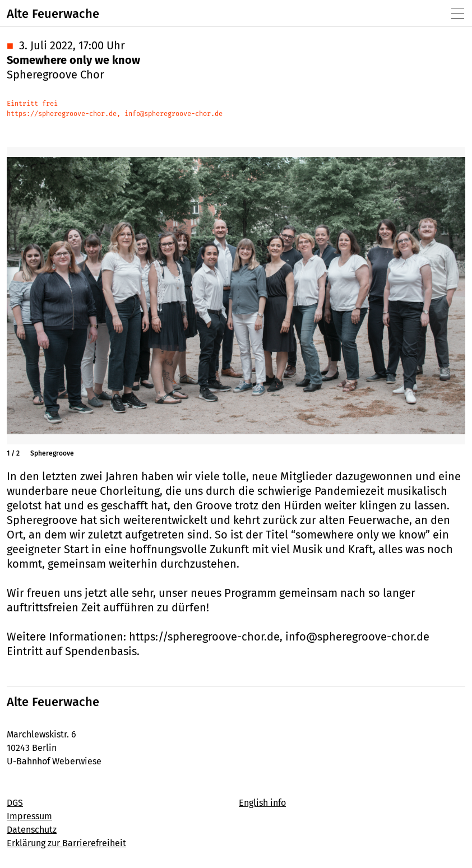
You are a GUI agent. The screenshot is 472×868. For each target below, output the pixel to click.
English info (262, 803)
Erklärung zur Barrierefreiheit (66, 843)
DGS (15, 803)
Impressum (29, 816)
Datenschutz (32, 830)
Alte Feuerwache (53, 14)
